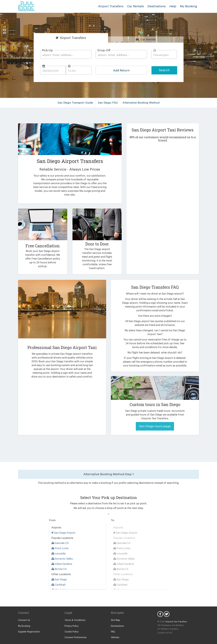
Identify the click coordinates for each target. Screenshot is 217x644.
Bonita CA (59, 563)
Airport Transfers (116, 6)
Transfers (73, 38)
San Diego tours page (155, 420)
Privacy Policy (71, 620)
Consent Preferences (75, 631)
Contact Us (24, 614)
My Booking (24, 620)
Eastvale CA (60, 537)
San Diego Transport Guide (77, 103)
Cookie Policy (71, 626)
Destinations (159, 6)
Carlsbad (58, 579)
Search (164, 70)
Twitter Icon (167, 608)
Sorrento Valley (62, 553)
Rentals (148, 39)
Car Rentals (139, 6)
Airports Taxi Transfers (175, 615)
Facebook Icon (160, 608)
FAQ (113, 626)
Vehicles (115, 631)
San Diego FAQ (108, 103)
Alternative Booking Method (140, 103)
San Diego (59, 573)
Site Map (115, 614)
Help (174, 6)
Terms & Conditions (74, 614)
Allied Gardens (61, 558)
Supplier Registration (28, 626)
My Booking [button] (189, 6)
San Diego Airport (63, 527)
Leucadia (58, 547)
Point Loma (60, 542)
